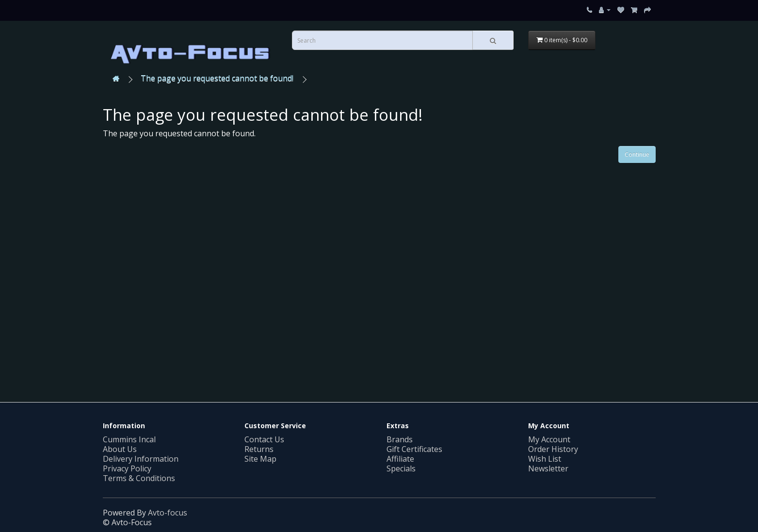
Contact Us (264, 439)
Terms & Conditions (139, 478)
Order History (553, 449)
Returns (259, 449)
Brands (400, 439)
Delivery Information (141, 459)
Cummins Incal (129, 439)
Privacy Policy (127, 468)
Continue (637, 154)
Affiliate (400, 459)
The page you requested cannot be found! (217, 78)
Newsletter (548, 468)
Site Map (260, 459)
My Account (549, 439)
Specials (401, 468)
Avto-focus (168, 513)
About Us (120, 449)
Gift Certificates (414, 449)
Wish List (545, 459)
